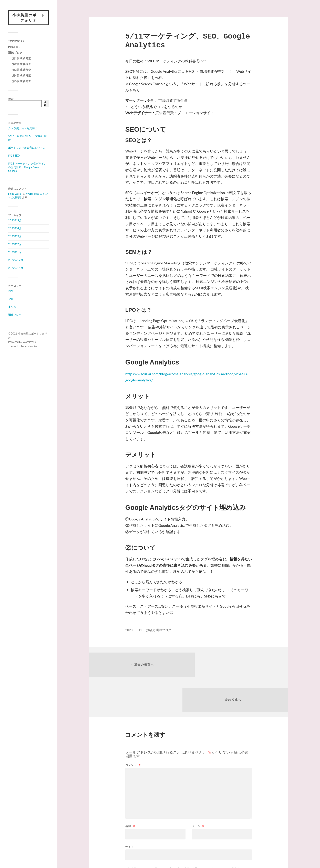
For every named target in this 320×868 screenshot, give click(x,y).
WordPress (29, 342)
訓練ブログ (15, 53)
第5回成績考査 (22, 82)
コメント (133, 731)
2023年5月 (15, 221)
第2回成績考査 (22, 64)
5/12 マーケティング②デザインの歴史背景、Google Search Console (27, 168)
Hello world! (15, 194)
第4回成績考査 (22, 76)
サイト (130, 813)
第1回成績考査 (22, 59)
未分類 (12, 307)
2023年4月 (15, 229)
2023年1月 (15, 252)
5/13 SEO (14, 156)
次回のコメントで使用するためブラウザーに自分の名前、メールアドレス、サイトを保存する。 (188, 835)
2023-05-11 (134, 630)
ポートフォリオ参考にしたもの (27, 148)
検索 (11, 99)
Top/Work (16, 42)
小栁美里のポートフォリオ (29, 18)
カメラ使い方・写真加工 (23, 128)
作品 (11, 291)
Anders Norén (29, 347)
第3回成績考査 (22, 70)
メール (198, 792)
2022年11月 (16, 268)
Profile (14, 47)
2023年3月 (15, 237)
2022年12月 (16, 260)
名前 (130, 792)
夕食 (11, 299)
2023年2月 (15, 244)
